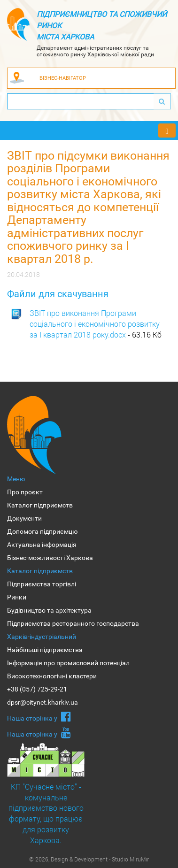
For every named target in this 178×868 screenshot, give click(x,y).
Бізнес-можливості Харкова (50, 558)
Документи (24, 518)
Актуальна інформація (42, 545)
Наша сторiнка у (39, 716)
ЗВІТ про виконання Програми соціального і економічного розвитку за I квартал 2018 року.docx (95, 324)
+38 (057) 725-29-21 (37, 689)
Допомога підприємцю (42, 531)
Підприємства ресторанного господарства (73, 623)
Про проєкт (25, 492)
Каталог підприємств (40, 505)
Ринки (17, 597)
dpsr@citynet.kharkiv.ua (43, 702)
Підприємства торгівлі (42, 584)
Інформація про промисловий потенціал (68, 663)
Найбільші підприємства (45, 650)
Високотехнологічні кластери (52, 676)
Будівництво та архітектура (49, 610)
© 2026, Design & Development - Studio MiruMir (89, 859)
